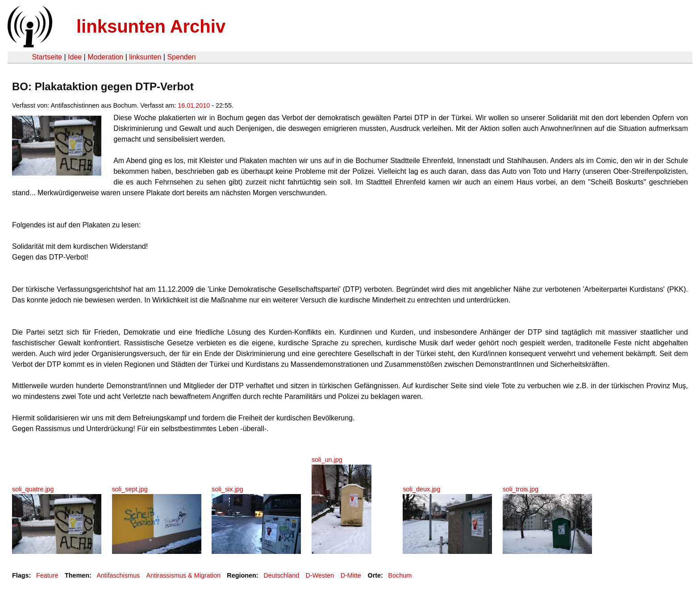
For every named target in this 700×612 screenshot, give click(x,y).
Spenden (181, 57)
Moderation (105, 57)
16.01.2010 (194, 105)
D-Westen (320, 575)
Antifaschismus (118, 575)
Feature (47, 575)
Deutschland (281, 575)
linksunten (145, 57)
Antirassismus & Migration (183, 575)
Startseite (47, 57)
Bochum (400, 575)
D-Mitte (351, 575)
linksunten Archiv (151, 26)
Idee (75, 57)
